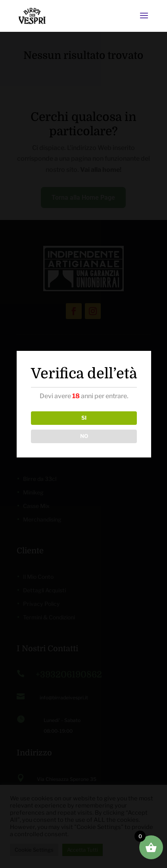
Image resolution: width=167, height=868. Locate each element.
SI (84, 418)
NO (84, 436)
